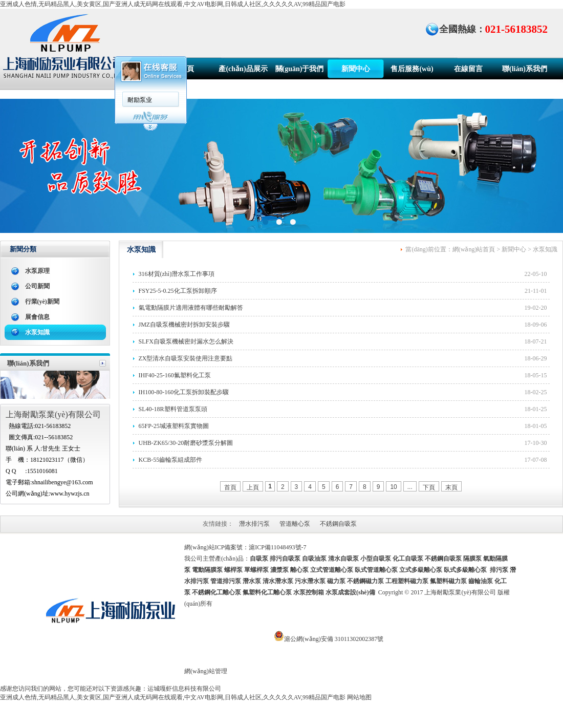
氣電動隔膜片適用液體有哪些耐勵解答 (191, 308)
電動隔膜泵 (207, 570)
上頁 (253, 487)
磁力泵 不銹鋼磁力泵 (355, 581)
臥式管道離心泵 (376, 570)
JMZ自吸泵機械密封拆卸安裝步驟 (185, 325)
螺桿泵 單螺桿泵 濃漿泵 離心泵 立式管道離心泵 (289, 570)
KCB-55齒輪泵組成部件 (171, 460)
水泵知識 (37, 332)
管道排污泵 (226, 581)
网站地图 (359, 697)
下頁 (429, 487)
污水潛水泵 (310, 581)
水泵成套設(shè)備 (350, 592)
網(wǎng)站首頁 (474, 249)
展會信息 (37, 317)
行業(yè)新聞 (42, 302)
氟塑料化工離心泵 (267, 592)
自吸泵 (259, 559)
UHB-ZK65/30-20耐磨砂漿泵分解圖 (186, 443)
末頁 (451, 487)
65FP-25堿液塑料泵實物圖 (174, 426)
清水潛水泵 (278, 581)
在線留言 (468, 69)
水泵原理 (37, 271)
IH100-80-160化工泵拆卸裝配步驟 (184, 392)
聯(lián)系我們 (525, 69)
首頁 (187, 69)
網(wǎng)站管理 (206, 671)
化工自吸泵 (408, 559)
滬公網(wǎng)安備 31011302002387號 (334, 639)
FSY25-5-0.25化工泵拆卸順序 (178, 291)
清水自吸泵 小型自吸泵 (360, 559)
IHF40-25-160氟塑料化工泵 (175, 375)
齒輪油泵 (481, 581)
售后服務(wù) (412, 69)
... (410, 487)
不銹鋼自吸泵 (338, 524)
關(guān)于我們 (300, 69)
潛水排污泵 (254, 524)
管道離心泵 (295, 524)
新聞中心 (356, 69)
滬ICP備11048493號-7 (277, 547)
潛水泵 (252, 581)
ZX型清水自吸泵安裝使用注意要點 (186, 358)
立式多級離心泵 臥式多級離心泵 (443, 570)
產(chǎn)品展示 (243, 69)
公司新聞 (37, 286)
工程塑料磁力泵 (407, 581)
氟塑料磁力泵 (448, 581)
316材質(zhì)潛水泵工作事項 (177, 274)
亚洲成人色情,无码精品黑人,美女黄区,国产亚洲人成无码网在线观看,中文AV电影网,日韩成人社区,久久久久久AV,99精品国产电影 (173, 4)
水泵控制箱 (309, 592)
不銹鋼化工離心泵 (216, 592)
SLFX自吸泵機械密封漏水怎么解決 (186, 341)
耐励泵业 (140, 100)
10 (393, 487)
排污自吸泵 (285, 559)
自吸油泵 (314, 559)
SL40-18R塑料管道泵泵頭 (173, 409)
